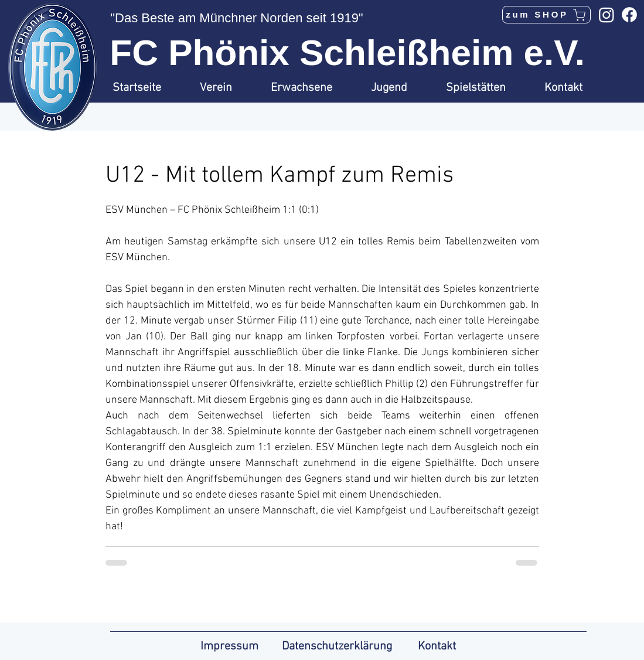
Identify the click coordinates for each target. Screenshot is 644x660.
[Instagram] (606, 15)
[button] (226, 88)
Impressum (229, 647)
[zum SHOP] (546, 15)
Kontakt (437, 647)
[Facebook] (629, 15)
